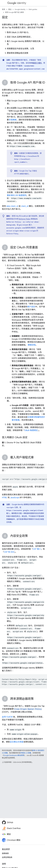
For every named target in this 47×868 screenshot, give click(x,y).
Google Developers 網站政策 (14, 755)
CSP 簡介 (37, 549)
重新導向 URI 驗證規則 (17, 195)
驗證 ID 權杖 (37, 63)
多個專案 (13, 120)
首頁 (4, 9)
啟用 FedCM (7, 717)
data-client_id (12, 206)
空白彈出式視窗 (17, 742)
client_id (25, 206)
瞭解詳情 (32, 345)
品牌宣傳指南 (7, 857)
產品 (10, 9)
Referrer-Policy (25, 219)
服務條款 (5, 853)
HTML (5, 498)
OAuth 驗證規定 (31, 430)
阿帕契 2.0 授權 (26, 753)
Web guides (33, 9)
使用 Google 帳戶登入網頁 (14, 12)
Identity (17, 3)
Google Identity (20, 9)
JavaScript (15, 498)
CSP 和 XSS (9, 552)
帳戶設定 (31, 307)
